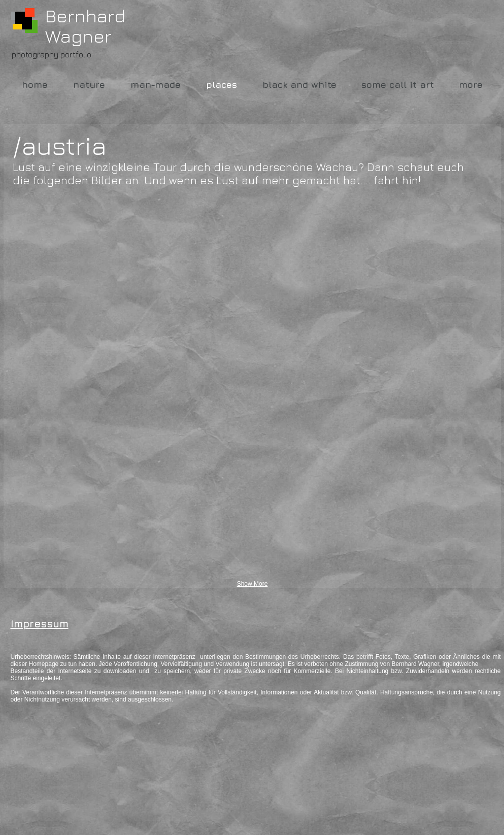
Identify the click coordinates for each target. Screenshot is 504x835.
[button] (90, 260)
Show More (253, 584)
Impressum (40, 624)
